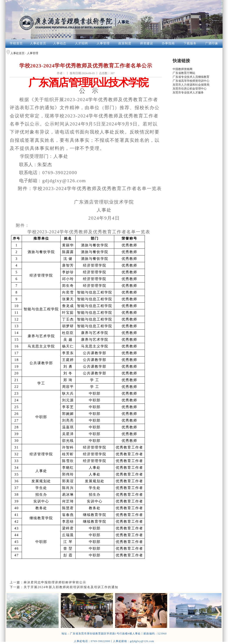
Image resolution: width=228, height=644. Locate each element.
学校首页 (16, 43)
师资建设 (147, 43)
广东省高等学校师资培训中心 (191, 81)
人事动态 (60, 43)
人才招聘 (81, 43)
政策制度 (125, 43)
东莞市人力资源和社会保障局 (191, 85)
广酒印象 (212, 43)
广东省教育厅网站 (184, 73)
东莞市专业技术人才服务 (188, 93)
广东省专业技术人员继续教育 (191, 77)
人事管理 (103, 43)
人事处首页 (38, 43)
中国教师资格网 (183, 69)
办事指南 (168, 43)
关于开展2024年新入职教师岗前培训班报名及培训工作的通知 (71, 587)
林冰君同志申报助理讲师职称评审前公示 (55, 582)
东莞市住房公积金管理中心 (190, 89)
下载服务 (190, 43)
